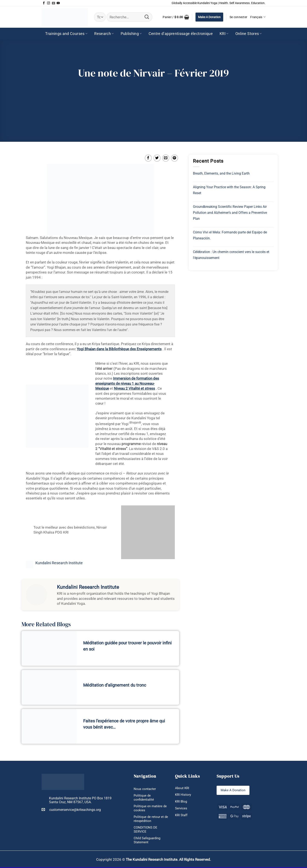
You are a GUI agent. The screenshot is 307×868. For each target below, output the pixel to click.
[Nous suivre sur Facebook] (44, 3)
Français (258, 17)
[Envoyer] (147, 17)
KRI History (183, 795)
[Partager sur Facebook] (148, 158)
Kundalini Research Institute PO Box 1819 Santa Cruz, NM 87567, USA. (80, 800)
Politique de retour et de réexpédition (149, 819)
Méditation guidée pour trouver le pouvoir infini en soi (127, 646)
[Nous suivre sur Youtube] (58, 3)
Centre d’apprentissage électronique (181, 34)
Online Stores (249, 34)
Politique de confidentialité (144, 797)
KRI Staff (182, 815)
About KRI (182, 788)
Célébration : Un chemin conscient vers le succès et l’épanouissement (231, 255)
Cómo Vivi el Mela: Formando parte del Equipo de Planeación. (230, 235)
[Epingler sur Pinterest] (174, 158)
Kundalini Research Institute (59, 563)
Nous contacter (145, 789)
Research (104, 34)
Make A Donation (209, 17)
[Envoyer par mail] (166, 158)
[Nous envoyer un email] (54, 3)
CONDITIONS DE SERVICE (146, 830)
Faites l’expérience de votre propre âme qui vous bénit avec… (124, 724)
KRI (224, 34)
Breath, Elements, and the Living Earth (221, 173)
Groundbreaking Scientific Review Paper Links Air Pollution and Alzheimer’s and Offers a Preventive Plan (230, 213)
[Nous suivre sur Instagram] (49, 3)
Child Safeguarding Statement (148, 841)
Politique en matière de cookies (151, 808)
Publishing (131, 34)
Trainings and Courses (66, 34)
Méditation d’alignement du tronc (115, 685)
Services (181, 808)
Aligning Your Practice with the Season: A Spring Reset (229, 190)
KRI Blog (181, 802)
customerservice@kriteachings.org (71, 810)
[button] (176, 17)
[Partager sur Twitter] (157, 158)
